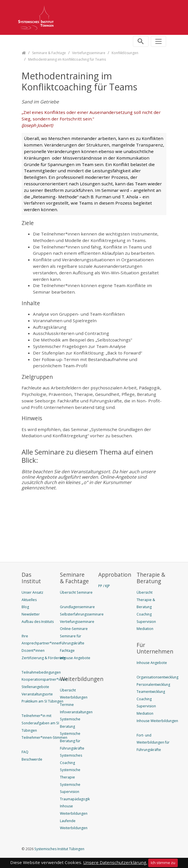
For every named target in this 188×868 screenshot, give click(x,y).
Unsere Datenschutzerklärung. (115, 862)
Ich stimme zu (163, 863)
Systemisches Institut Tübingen (59, 849)
